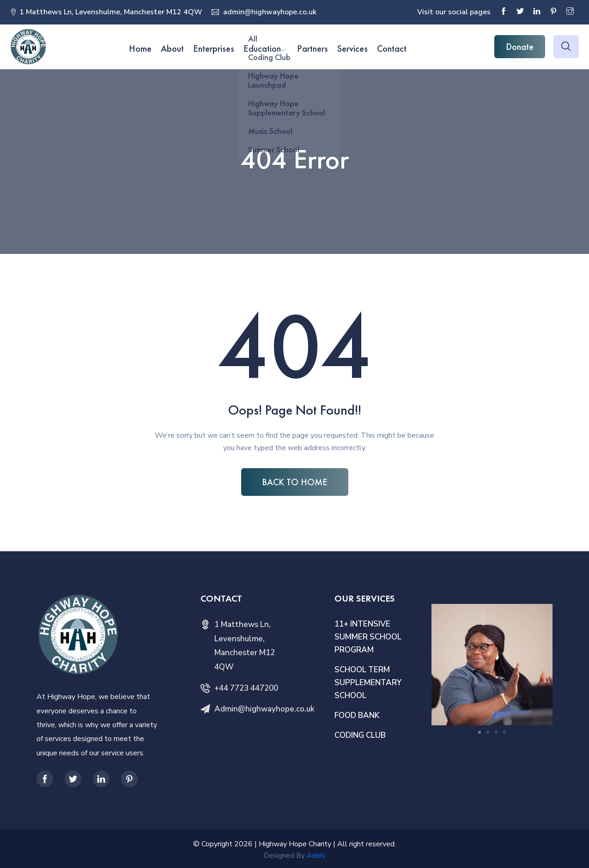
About (172, 48)
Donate (520, 47)
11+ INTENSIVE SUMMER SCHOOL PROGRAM (368, 637)
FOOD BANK (357, 715)
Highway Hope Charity (295, 844)
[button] (544, 612)
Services (352, 48)
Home (140, 48)
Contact (392, 48)
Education (262, 48)
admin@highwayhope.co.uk (269, 12)
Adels (316, 856)
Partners (313, 48)
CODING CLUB (360, 735)
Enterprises (214, 48)
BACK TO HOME (295, 482)
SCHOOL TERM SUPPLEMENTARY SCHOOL (368, 683)
